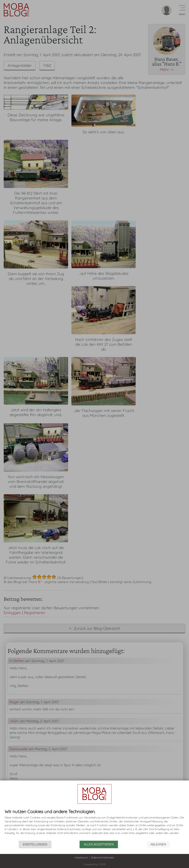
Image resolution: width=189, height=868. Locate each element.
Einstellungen (35, 844)
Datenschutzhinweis (103, 857)
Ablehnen (158, 844)
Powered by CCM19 (95, 864)
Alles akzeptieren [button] (99, 844)
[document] (94, 825)
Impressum (81, 857)
